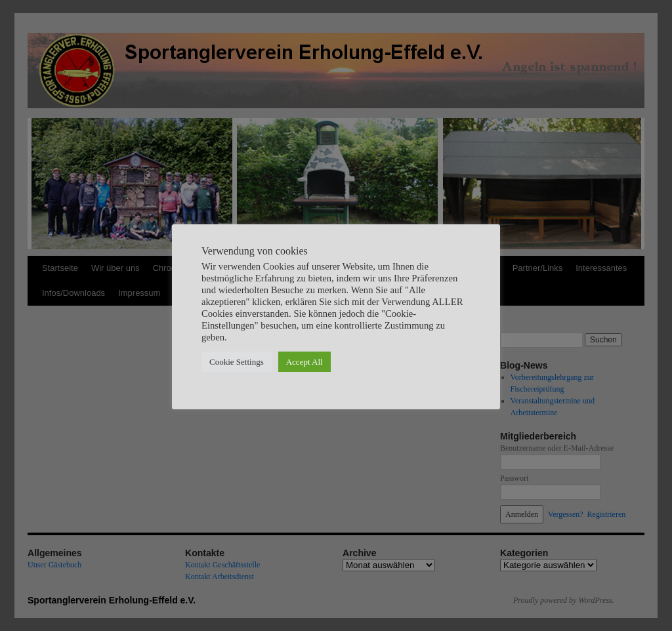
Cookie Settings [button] (237, 362)
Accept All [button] (304, 362)
